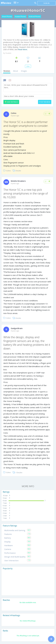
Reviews (7, 71)
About (16, 71)
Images (24, 71)
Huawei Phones (20, 17)
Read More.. (23, 49)
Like (28, 66)
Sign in (46, 3)
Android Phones (35, 17)
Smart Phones (7, 17)
